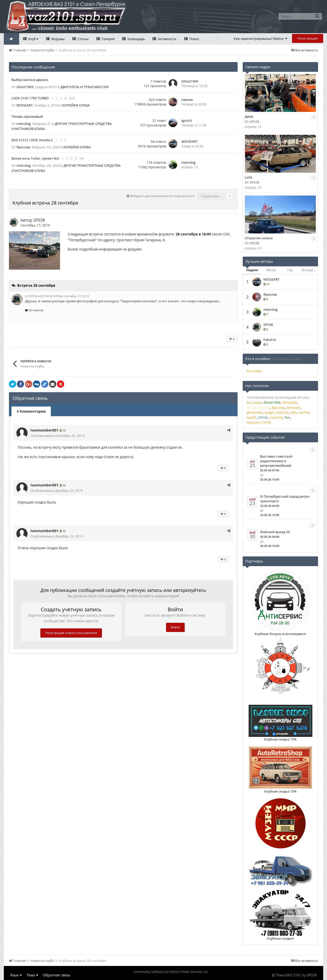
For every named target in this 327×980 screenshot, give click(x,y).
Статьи (83, 39)
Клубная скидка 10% (280, 791)
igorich (187, 121)
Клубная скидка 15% (280, 739)
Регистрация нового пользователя (71, 633)
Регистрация (308, 38)
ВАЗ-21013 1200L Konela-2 (33, 140)
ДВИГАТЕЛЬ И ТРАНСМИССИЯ (85, 87)
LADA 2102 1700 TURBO (31, 98)
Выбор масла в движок (30, 80)
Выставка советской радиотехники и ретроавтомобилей (276, 461)
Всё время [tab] (309, 270)
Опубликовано (57, 436)
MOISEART (25, 105)
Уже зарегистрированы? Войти (260, 39)
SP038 (39, 220)
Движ (249, 116)
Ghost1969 (25, 87)
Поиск (194, 39)
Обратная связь (56, 975)
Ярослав (23, 147)
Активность (167, 39)
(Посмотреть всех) (286, 359)
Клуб (33, 39)
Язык (16, 975)
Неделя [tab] (252, 270)
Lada (248, 177)
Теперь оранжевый (27, 116)
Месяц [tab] (271, 270)
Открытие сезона (259, 238)
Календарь (136, 39)
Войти (176, 627)
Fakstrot (270, 340)
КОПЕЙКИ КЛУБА (76, 105)
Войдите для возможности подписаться (162, 196)
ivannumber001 (44, 430)
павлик (187, 100)
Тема (32, 975)
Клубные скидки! (281, 938)
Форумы (57, 39)
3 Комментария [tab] (31, 411)
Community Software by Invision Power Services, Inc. (171, 972)
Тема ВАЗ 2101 (289, 975)
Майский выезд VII (275, 532)
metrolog (24, 124)
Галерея (108, 39)
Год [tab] (290, 270)
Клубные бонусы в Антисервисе (280, 634)
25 (72, 98)
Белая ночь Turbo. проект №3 (36, 158)
